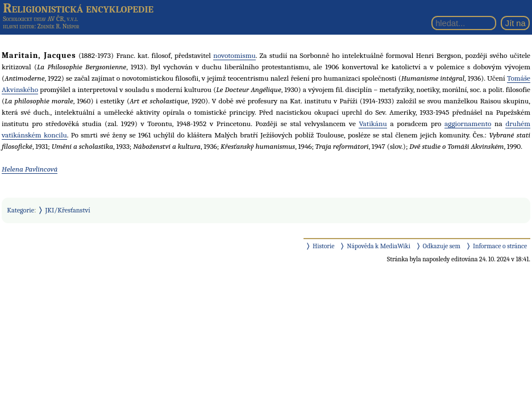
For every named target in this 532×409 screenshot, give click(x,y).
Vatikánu (373, 124)
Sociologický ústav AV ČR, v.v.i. (40, 19)
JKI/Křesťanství (68, 210)
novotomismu (234, 55)
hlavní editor (18, 26)
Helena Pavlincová (30, 169)
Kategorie (20, 210)
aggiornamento (468, 124)
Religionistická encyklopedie (78, 8)
